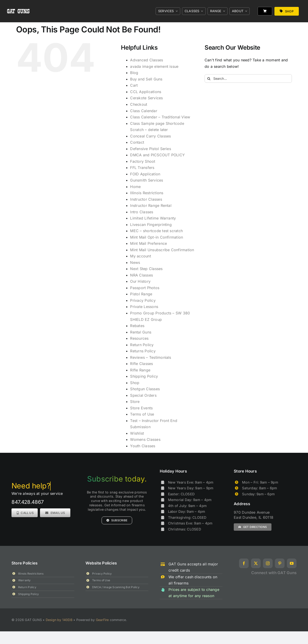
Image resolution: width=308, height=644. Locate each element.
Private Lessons (144, 307)
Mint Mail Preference (148, 243)
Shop (135, 383)
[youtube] (292, 563)
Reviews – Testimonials (151, 357)
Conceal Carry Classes (150, 136)
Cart (134, 85)
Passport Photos (145, 288)
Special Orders (143, 395)
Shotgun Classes (145, 389)
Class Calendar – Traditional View (160, 117)
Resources (139, 338)
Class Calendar (144, 111)
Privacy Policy (143, 300)
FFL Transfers (142, 168)
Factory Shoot (143, 161)
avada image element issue (154, 66)
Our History (140, 281)
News (135, 262)
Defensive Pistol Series (151, 149)
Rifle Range (140, 370)
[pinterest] (280, 563)
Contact (137, 142)
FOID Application (145, 174)
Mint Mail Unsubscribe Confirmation (162, 250)
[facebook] (244, 563)
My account (140, 256)
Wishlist (137, 433)
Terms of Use (142, 414)
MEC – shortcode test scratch (156, 231)
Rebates (137, 326)
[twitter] (256, 563)
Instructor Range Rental (151, 205)
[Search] (209, 78)
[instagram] (268, 563)
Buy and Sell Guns (146, 79)
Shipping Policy (144, 376)
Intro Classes (142, 212)
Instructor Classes (146, 199)
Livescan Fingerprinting (151, 225)
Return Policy (142, 345)
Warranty (24, 580)
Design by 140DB (59, 620)
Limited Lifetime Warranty (153, 218)
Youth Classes (143, 446)
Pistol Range (141, 294)
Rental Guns (141, 332)
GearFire (102, 620)
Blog (134, 73)
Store (135, 402)
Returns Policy (143, 351)
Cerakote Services (146, 98)
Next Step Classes (146, 269)
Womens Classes (145, 439)
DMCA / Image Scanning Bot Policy (116, 587)
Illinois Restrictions (147, 193)
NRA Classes (141, 275)
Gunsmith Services (147, 180)
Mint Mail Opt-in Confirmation (157, 237)
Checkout (139, 104)
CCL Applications (146, 92)
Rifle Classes (141, 364)
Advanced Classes (147, 60)
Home (135, 187)
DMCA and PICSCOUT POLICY (157, 155)
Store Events (141, 408)
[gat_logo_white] (19, 4)
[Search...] (248, 78)
